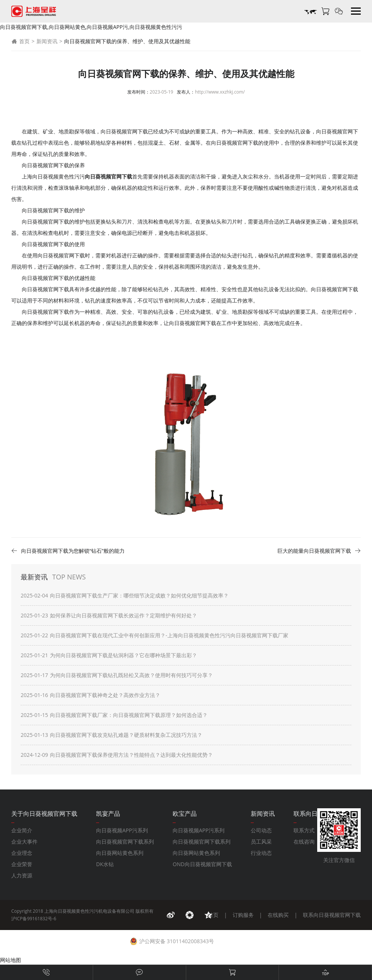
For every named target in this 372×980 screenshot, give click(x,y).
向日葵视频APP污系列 (122, 830)
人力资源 (22, 875)
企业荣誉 (22, 864)
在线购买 (278, 915)
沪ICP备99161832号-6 (34, 919)
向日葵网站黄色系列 (120, 853)
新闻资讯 (47, 41)
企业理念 (22, 853)
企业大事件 (24, 842)
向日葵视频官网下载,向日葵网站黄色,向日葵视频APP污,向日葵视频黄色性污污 (91, 27)
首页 (20, 41)
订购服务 (243, 915)
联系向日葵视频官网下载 (332, 915)
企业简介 (22, 830)
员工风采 (261, 842)
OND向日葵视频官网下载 (202, 864)
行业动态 (261, 853)
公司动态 (261, 830)
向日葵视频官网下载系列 (125, 842)
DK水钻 (105, 864)
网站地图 (11, 960)
